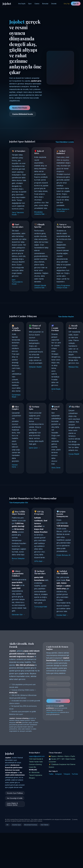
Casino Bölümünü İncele (23, 114)
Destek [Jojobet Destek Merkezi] (54, 4)
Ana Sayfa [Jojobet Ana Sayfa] (22, 4)
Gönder (58, 702)
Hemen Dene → (15, 466)
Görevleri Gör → (18, 615)
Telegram (67, 774)
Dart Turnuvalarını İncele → (17, 282)
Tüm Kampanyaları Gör (19, 503)
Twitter (51, 774)
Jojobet (7, 4)
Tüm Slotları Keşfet (66, 317)
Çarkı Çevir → (34, 448)
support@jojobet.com (53, 714)
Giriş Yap (67, 4)
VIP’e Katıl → (39, 561)
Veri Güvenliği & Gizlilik (15, 798)
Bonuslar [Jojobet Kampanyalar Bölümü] (45, 4)
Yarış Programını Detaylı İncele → (63, 287)
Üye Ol (76, 4)
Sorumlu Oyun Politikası (15, 793)
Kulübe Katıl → (62, 615)
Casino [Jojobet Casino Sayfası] (37, 4)
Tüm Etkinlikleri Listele (65, 142)
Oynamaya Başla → (16, 396)
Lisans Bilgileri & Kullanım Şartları (12, 804)
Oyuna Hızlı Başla (20, 108)
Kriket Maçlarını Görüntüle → (63, 210)
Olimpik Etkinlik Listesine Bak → (40, 287)
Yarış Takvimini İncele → (18, 214)
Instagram (58, 774)
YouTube (75, 774)
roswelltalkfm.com (49, 819)
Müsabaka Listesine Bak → (40, 213)
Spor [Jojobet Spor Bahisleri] (30, 4)
